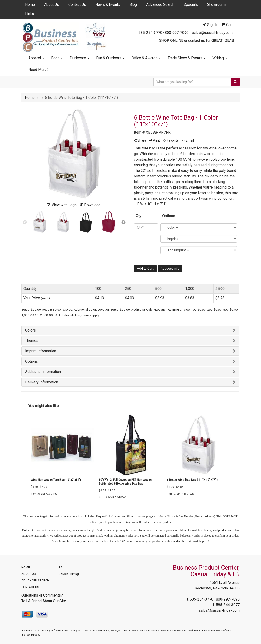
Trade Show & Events (187, 58)
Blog (133, 5)
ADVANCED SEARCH (35, 580)
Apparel (36, 58)
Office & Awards (146, 58)
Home (30, 5)
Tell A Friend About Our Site (44, 601)
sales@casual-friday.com (212, 33)
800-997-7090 (177, 33)
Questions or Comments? (42, 595)
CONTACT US (30, 587)
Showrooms (217, 5)
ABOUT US (29, 574)
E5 (60, 567)
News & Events (108, 5)
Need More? (40, 70)
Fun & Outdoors (110, 58)
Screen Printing (69, 574)
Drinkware (79, 58)
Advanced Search (160, 5)
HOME (26, 567)
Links (30, 14)
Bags (57, 58)
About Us (52, 5)
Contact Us (77, 5)
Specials (191, 5)
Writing (220, 58)
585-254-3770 (150, 33)
